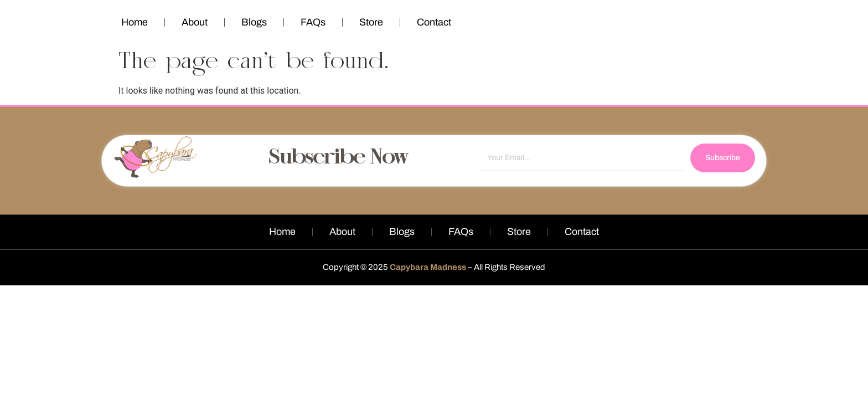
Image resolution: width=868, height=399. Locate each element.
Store (371, 22)
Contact (434, 22)
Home (135, 22)
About (195, 22)
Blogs (254, 22)
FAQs (313, 22)
